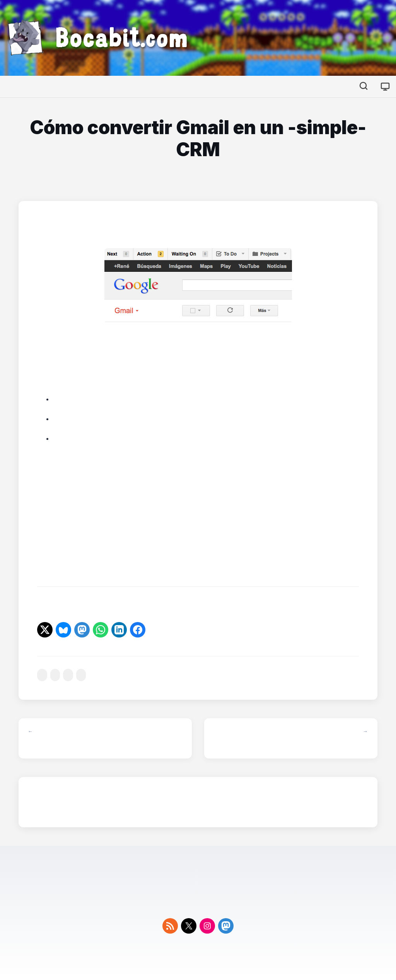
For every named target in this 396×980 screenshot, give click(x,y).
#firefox (55, 675)
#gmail (68, 675)
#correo (42, 675)
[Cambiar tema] (385, 87)
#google (81, 675)
